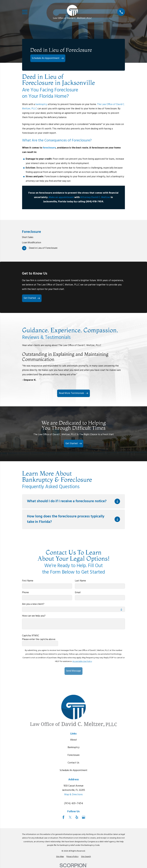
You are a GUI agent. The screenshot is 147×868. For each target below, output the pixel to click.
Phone (25, 592)
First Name (28, 581)
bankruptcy (42, 104)
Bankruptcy (73, 747)
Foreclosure (73, 755)
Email (78, 592)
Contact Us (73, 763)
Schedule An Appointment (73, 770)
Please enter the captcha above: (39, 639)
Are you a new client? (33, 604)
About (73, 740)
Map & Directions (73, 795)
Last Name (80, 581)
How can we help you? (34, 616)
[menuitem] (73, 237)
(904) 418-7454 (73, 803)
